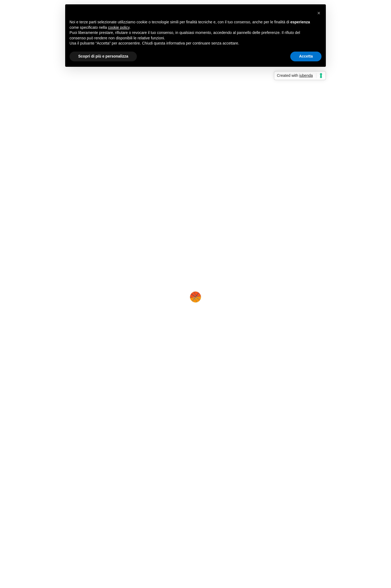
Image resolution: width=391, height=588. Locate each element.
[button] (319, 13)
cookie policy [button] (119, 27)
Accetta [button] (306, 56)
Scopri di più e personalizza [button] (103, 56)
